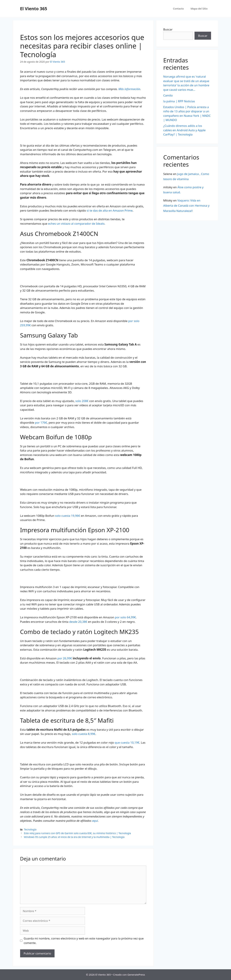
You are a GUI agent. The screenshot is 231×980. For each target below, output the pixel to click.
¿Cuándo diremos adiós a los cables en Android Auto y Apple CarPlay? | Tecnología (184, 130)
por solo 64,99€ (125, 617)
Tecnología (30, 829)
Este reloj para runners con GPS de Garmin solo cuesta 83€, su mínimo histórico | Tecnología (77, 833)
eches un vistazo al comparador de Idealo (76, 224)
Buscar (168, 29)
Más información (129, 89)
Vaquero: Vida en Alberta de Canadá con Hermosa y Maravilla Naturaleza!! (186, 206)
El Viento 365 (34, 9)
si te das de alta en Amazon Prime (110, 210)
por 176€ (41, 423)
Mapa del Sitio (199, 9)
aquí (95, 821)
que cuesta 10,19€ (127, 742)
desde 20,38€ (78, 622)
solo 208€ (82, 401)
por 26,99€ (65, 658)
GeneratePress (136, 975)
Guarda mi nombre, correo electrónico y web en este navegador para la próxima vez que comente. (84, 941)
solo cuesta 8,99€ (84, 734)
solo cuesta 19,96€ (68, 516)
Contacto (178, 9)
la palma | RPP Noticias (179, 101)
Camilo (168, 95)
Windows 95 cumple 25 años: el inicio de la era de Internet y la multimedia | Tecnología (74, 837)
